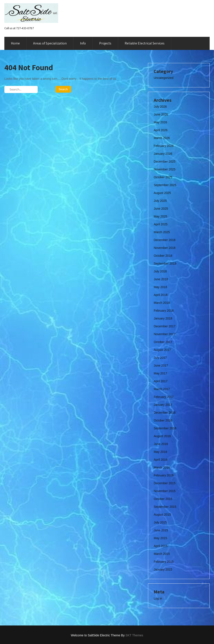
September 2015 (165, 507)
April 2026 (160, 130)
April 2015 (160, 546)
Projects (105, 43)
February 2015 (164, 562)
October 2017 (163, 342)
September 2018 (165, 263)
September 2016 (165, 428)
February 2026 (164, 146)
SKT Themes (134, 635)
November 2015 (165, 491)
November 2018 (165, 248)
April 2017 (160, 381)
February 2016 (164, 475)
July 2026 (160, 107)
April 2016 (160, 460)
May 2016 (160, 452)
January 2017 (163, 405)
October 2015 (163, 499)
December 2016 (165, 413)
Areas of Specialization (50, 43)
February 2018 (164, 311)
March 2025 (162, 232)
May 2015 (160, 538)
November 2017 (165, 334)
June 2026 (161, 114)
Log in (158, 598)
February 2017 (164, 397)
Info (83, 43)
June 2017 (161, 365)
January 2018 (163, 318)
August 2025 (162, 193)
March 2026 (162, 138)
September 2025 (165, 185)
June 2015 (161, 530)
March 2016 (162, 467)
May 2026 (160, 122)
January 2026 (163, 154)
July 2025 (160, 201)
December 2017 (165, 326)
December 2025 (165, 161)
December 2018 (165, 240)
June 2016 (161, 444)
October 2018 (163, 256)
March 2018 (162, 303)
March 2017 (162, 389)
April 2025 (160, 224)
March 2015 (162, 554)
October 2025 (163, 177)
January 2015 (163, 569)
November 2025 (165, 169)
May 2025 (160, 216)
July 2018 (160, 271)
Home (15, 43)
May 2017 (160, 373)
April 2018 (160, 295)
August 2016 (162, 436)
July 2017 (160, 358)
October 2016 (163, 420)
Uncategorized (163, 78)
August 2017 (162, 350)
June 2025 (161, 209)
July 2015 (160, 522)
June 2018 (161, 279)
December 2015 (165, 483)
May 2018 (160, 287)
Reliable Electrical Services (145, 43)
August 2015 (162, 515)
